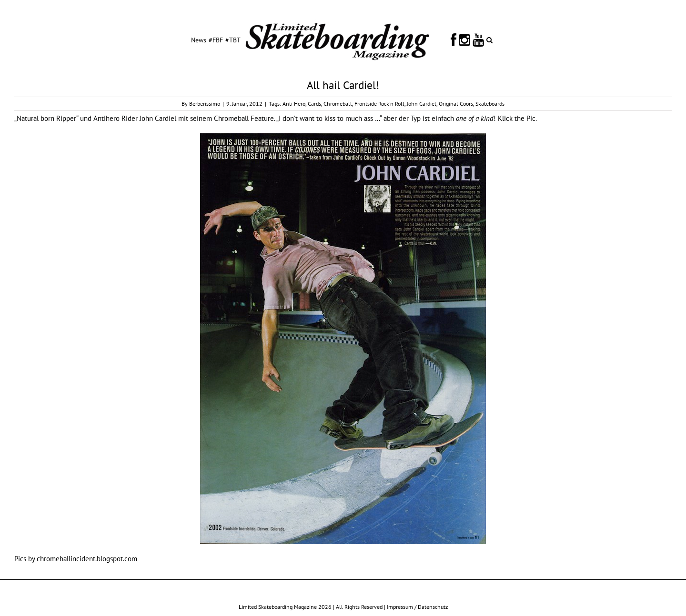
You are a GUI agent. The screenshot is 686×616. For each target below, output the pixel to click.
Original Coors (456, 104)
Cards (314, 104)
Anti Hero (294, 104)
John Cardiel (422, 104)
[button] (489, 40)
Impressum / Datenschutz (417, 607)
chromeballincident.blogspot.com (87, 559)
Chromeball (338, 104)
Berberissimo (205, 104)
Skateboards (490, 104)
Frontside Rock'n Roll (379, 104)
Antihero (106, 118)
